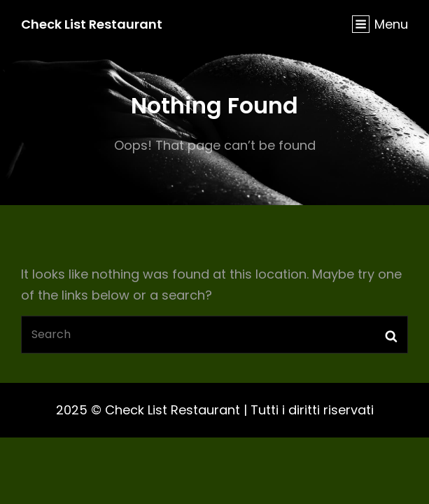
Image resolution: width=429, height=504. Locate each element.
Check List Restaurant (92, 24)
